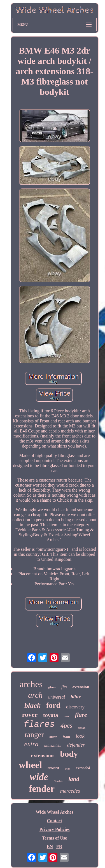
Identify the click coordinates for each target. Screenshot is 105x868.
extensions (43, 755)
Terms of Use (54, 838)
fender (42, 789)
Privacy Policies (55, 829)
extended (83, 768)
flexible (58, 781)
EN (50, 847)
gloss (52, 687)
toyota (51, 715)
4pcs (66, 726)
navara (53, 768)
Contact (54, 821)
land (74, 779)
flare (81, 715)
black (32, 705)
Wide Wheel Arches (54, 812)
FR (59, 847)
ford (53, 705)
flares (39, 724)
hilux (76, 697)
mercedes (70, 791)
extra (31, 744)
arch (35, 695)
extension (81, 687)
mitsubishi (53, 746)
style (67, 769)
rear (66, 716)
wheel (30, 765)
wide (39, 777)
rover (30, 715)
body (69, 754)
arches (31, 684)
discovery (75, 707)
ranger (34, 735)
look (80, 736)
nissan (82, 728)
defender (76, 745)
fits (64, 687)
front (66, 737)
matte (53, 737)
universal (57, 697)
